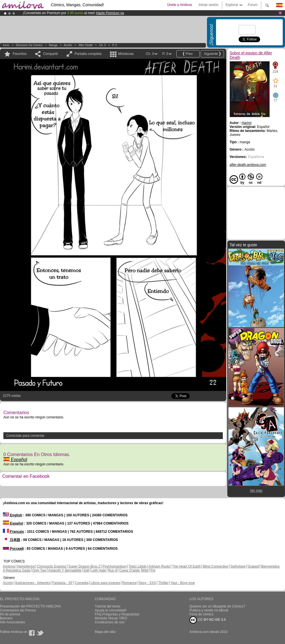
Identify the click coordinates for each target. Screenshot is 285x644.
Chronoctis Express (52, 566)
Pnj (153, 570)
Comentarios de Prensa (18, 610)
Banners (6, 618)
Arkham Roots (159, 566)
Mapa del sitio (105, 632)
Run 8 (113, 570)
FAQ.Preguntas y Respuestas (117, 614)
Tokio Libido (138, 566)
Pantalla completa (88, 54)
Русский (13, 549)
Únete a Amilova (179, 5)
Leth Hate (99, 570)
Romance (129, 583)
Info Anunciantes (13, 622)
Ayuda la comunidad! (111, 610)
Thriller (163, 583)
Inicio (6, 45)
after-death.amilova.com (248, 165)
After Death (86, 45)
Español (15, 460)
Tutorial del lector (108, 606)
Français (13, 532)
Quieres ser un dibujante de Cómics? (217, 606)
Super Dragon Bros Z (84, 566)
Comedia (82, 583)
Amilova (9, 566)
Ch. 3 (103, 45)
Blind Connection (216, 566)
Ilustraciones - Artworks (33, 583)
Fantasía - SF (63, 583)
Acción (68, 45)
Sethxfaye (238, 566)
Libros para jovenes (105, 583)
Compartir (51, 54)
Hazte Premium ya (110, 13)
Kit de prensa (10, 614)
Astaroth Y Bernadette (65, 570)
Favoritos (20, 54)
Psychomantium (115, 566)
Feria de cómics (201, 614)
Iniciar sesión (209, 5)
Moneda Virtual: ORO (111, 618)
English (13, 515)
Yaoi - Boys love (183, 583)
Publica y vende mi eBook (209, 610)
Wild (145, 570)
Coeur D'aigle (130, 570)
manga (53, 45)
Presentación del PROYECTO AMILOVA (30, 606)
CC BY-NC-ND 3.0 (208, 620)
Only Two (39, 570)
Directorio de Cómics (29, 45)
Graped (253, 566)
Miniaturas (126, 54)
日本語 (11, 540)
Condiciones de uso (110, 622)
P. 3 (115, 45)
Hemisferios (26, 566)
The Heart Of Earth (186, 566)
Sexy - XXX (147, 583)
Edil (87, 570)
